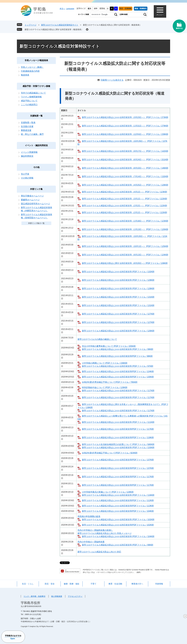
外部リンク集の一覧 (36, 223)
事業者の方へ (137, 584)
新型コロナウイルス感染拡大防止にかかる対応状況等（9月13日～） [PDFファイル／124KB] (125, 255)
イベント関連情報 (29, 152)
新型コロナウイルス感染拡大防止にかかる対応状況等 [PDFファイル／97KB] (118, 366)
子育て (93, 584)
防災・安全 (50, 584)
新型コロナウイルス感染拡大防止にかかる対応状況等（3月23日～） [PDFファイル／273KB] (125, 117)
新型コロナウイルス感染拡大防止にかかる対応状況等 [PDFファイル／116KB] (118, 495)
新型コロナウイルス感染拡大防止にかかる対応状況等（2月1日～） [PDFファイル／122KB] (124, 212)
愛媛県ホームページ (30, 200)
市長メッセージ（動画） (32, 67)
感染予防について (29, 101)
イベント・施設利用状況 (36, 145)
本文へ (62, 9)
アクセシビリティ (75, 596)
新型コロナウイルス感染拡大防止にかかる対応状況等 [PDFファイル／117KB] (118, 391)
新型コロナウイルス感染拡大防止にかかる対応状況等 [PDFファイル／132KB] (118, 272)
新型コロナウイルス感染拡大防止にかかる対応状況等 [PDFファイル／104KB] (118, 536)
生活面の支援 (27, 126)
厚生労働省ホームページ (32, 196)
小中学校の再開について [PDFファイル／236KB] (105, 363)
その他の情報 (27, 178)
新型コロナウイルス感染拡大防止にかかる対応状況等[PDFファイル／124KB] (118, 371)
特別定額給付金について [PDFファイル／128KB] (105, 387)
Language (70, 9)
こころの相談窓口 (29, 105)
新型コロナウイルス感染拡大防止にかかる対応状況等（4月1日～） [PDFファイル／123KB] (124, 192)
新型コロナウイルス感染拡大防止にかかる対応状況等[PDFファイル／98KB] (117, 356)
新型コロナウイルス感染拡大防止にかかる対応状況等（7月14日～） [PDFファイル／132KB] (125, 176)
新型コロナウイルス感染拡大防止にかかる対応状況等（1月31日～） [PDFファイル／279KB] (125, 126)
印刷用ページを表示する (112, 80)
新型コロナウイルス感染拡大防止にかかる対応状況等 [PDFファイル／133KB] (118, 448)
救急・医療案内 (141, 9)
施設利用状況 (27, 156)
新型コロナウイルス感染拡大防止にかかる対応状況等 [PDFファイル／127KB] (118, 314)
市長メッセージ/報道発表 (36, 60)
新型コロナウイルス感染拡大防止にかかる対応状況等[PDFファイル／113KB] (118, 506)
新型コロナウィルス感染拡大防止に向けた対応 (99, 552)
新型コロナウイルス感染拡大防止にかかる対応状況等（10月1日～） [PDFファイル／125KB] (125, 246)
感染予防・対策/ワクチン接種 (36, 86)
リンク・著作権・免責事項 (34, 596)
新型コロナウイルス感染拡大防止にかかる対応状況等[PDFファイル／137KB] (118, 460)
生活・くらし (28, 584)
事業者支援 (26, 130)
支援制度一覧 (36, 116)
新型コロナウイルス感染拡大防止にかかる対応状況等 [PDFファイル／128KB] (118, 280)
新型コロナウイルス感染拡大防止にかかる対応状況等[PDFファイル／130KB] (118, 377)
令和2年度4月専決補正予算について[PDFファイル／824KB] (110, 453)
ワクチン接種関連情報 (31, 97)
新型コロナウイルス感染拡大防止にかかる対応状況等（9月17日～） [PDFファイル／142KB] (125, 151)
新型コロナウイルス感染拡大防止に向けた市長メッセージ (105, 533)
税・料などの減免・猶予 (32, 134)
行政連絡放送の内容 (30, 71)
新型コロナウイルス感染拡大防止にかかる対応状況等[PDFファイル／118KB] (118, 438)
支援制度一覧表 (28, 123)
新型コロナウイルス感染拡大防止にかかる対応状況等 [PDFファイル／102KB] (118, 520)
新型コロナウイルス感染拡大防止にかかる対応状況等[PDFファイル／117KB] (118, 429)
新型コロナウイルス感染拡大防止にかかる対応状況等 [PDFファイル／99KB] (118, 349)
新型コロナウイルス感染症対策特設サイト (60, 25)
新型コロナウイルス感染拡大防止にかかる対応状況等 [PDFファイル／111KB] (118, 422)
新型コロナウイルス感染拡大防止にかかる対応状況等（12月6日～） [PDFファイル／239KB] (125, 134)
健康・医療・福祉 (72, 584)
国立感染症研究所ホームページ (35, 204)
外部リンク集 (36, 189)
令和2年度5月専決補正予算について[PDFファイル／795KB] (110, 382)
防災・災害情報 (126, 9)
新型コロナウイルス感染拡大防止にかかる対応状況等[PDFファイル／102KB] (118, 525)
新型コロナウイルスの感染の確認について (97, 339)
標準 (96, 9)
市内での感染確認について (33, 93)
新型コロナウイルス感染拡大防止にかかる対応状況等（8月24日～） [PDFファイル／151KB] (125, 160)
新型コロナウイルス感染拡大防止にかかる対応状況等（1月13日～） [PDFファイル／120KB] (125, 229)
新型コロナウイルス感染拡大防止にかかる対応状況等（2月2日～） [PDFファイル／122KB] (124, 206)
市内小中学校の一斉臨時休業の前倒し (95, 530)
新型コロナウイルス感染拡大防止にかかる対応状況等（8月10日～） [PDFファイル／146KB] (125, 168)
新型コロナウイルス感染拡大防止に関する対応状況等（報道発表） (54, 29)
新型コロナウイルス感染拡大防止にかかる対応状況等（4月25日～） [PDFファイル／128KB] (125, 185)
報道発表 (25, 75)
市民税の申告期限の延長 (89, 516)
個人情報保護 (57, 596)
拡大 (89, 9)
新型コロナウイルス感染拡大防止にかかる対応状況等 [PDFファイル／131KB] (118, 297)
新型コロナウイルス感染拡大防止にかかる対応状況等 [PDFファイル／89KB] (118, 545)
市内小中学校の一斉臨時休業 (91, 542)
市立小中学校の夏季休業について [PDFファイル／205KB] (109, 346)
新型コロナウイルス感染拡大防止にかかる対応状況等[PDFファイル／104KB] (118, 511)
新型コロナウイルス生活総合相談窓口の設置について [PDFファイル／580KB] (118, 444)
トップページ (31, 25)
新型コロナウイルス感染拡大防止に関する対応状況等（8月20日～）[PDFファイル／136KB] (125, 263)
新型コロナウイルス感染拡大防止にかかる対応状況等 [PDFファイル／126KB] (118, 331)
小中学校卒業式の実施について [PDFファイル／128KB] (108, 492)
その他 (36, 167)
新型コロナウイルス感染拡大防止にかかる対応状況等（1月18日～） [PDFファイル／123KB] (125, 221)
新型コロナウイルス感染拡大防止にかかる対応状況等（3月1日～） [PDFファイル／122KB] (124, 199)
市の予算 (25, 174)
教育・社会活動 (115, 584)
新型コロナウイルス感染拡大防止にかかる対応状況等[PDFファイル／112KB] (118, 500)
